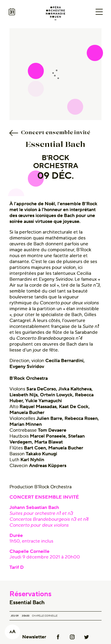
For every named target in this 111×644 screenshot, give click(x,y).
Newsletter (34, 637)
